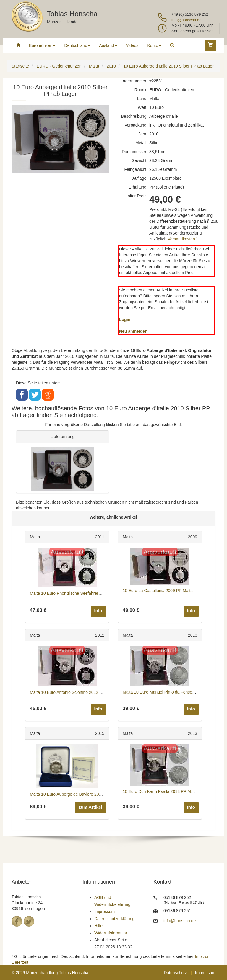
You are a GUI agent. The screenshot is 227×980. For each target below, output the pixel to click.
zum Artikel (90, 807)
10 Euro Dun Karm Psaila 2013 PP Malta (160, 791)
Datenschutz (175, 973)
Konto (154, 45)
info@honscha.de (186, 20)
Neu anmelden (133, 331)
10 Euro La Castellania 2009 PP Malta (158, 591)
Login (125, 319)
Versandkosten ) (183, 239)
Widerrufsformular (111, 933)
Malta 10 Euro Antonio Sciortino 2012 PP (67, 692)
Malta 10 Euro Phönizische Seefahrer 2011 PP (73, 593)
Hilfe (98, 926)
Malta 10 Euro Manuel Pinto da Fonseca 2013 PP (168, 692)
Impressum (104, 912)
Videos (132, 45)
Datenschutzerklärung (114, 919)
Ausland (108, 45)
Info (98, 611)
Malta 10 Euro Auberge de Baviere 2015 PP (70, 794)
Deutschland (77, 45)
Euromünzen (42, 45)
